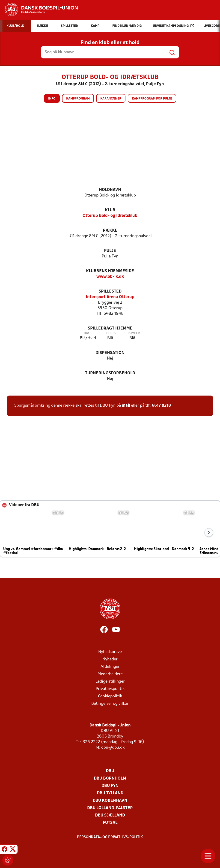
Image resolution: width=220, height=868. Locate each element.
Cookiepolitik (110, 696)
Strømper (132, 333)
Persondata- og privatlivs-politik (110, 837)
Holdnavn (110, 190)
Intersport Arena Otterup (110, 297)
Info (52, 99)
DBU (110, 771)
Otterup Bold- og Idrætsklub (110, 216)
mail (126, 406)
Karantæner (111, 99)
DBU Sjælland (110, 815)
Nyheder (110, 659)
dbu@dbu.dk (113, 748)
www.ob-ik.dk (110, 277)
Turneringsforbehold (110, 373)
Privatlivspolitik (110, 689)
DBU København (110, 801)
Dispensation (110, 353)
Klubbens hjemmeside (110, 271)
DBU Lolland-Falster (110, 808)
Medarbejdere (110, 674)
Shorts (110, 333)
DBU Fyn (110, 786)
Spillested (110, 292)
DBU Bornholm (110, 779)
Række (110, 231)
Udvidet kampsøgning (173, 26)
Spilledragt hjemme (110, 328)
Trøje (88, 333)
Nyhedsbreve (110, 652)
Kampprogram (78, 99)
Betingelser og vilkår (110, 704)
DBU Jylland (110, 793)
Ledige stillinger (110, 682)
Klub (110, 210)
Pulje (110, 251)
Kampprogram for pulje (152, 99)
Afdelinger (110, 667)
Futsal (110, 823)
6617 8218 (161, 406)
